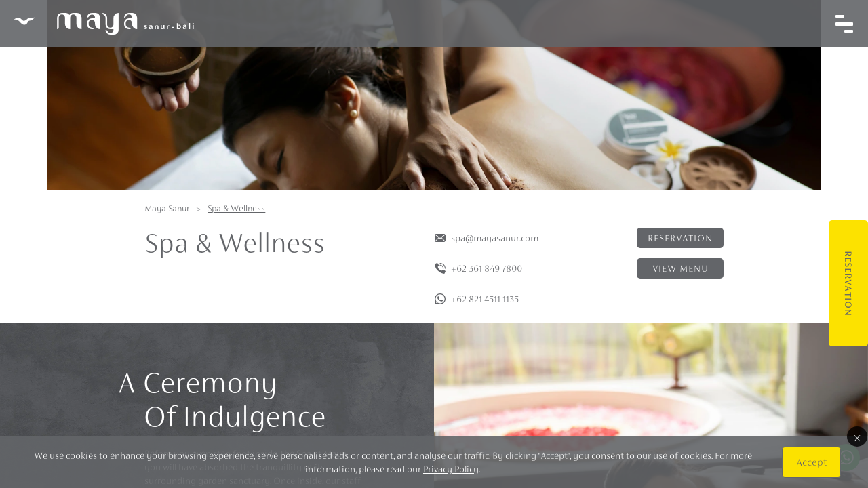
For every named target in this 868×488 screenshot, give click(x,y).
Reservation (848, 284)
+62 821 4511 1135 (485, 299)
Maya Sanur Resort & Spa (104, 24)
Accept (811, 462)
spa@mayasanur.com (495, 238)
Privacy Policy (451, 469)
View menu (680, 268)
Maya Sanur (167, 208)
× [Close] (857, 436)
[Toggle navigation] (844, 24)
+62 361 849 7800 (487, 268)
